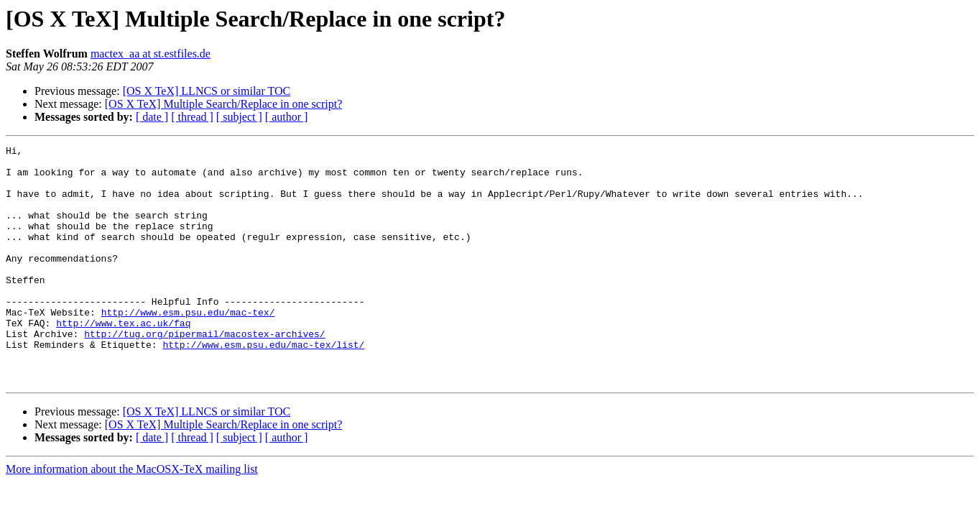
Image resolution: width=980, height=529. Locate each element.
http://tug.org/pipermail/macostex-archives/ (204, 372)
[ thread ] (192, 117)
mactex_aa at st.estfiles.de (151, 54)
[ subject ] (239, 117)
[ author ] (287, 117)
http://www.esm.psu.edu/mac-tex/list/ (263, 385)
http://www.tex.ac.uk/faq (123, 359)
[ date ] (152, 117)
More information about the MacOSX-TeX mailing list (132, 516)
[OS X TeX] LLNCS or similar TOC (207, 91)
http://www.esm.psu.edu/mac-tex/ (188, 346)
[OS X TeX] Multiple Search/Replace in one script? (224, 104)
